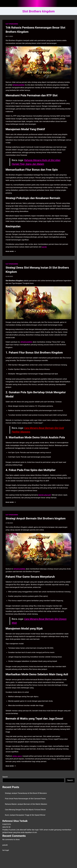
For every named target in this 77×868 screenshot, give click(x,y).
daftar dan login (33, 830)
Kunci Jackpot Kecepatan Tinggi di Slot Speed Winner (25, 815)
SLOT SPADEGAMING (12, 24)
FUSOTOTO (7, 824)
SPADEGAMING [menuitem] (18, 85)
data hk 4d (6, 827)
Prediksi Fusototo (9, 830)
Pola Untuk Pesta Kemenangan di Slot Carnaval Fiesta (25, 799)
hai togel (6, 850)
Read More (11, 251)
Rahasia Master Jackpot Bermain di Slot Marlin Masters (26, 804)
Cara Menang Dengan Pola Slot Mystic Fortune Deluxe (25, 810)
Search (5, 777)
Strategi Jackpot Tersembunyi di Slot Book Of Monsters (26, 793)
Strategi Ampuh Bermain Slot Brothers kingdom (36, 518)
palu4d (5, 845)
